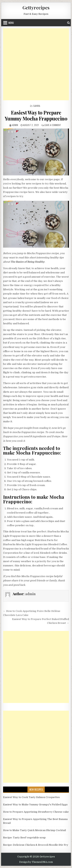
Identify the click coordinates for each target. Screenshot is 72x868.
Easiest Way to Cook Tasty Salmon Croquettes (31, 797)
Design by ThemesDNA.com (36, 862)
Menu (11, 23)
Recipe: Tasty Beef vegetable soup (24, 838)
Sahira (37, 106)
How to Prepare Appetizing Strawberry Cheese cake (36, 812)
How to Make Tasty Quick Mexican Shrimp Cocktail (34, 830)
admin (15, 125)
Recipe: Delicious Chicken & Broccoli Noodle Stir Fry (36, 845)
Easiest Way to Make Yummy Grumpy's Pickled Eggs (35, 805)
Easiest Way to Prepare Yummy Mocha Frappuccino (36, 115)
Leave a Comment (53, 125)
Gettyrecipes (36, 7)
